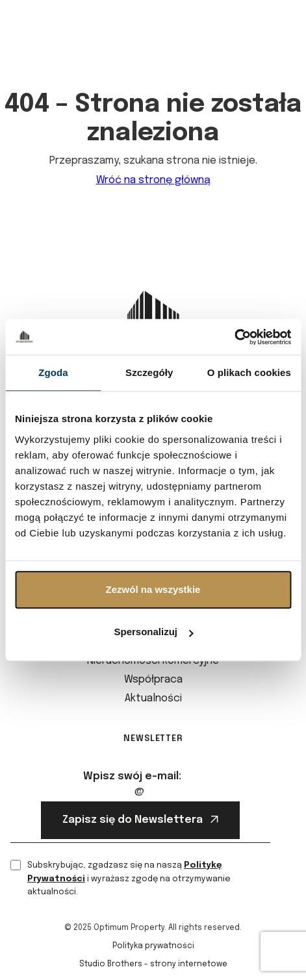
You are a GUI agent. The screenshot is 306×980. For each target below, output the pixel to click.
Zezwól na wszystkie (153, 589)
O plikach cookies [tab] (249, 372)
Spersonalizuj (153, 632)
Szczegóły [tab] (149, 372)
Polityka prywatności (153, 946)
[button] (286, 31)
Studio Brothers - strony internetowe (153, 964)
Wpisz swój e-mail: (132, 776)
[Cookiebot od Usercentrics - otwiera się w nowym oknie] (234, 337)
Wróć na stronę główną (153, 180)
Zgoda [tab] (53, 372)
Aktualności (153, 698)
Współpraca (153, 680)
